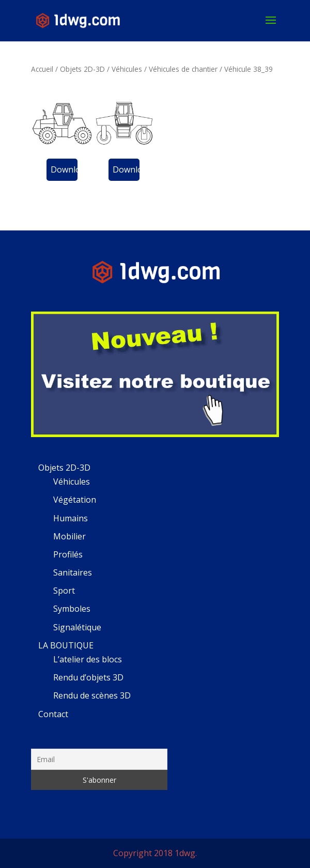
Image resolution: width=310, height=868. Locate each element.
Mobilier (69, 536)
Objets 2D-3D (82, 69)
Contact (53, 714)
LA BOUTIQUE (66, 645)
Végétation (75, 500)
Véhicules (127, 69)
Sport (64, 591)
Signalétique (77, 627)
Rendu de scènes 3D (92, 695)
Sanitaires (73, 572)
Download (64, 169)
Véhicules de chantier (183, 69)
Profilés (68, 554)
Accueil (42, 69)
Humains (71, 518)
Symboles (72, 609)
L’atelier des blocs (88, 659)
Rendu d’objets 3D (88, 677)
